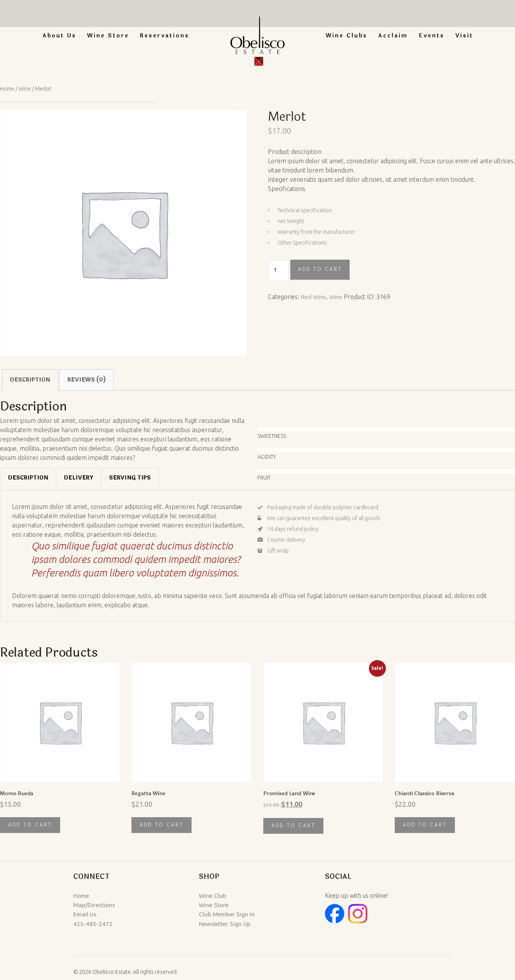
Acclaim (393, 36)
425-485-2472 (38, 924)
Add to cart (320, 269)
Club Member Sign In (210, 914)
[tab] (28, 478)
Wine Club (195, 896)
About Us (59, 36)
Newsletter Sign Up (208, 924)
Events (432, 36)
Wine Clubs (347, 36)
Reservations (165, 36)
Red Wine (314, 296)
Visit (464, 36)
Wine (26, 89)
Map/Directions (40, 905)
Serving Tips (130, 478)
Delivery (79, 478)
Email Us (31, 914)
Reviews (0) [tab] (87, 379)
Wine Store (108, 36)
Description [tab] (30, 379)
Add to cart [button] (30, 825)
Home (8, 89)
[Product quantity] (278, 270)
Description (28, 478)
